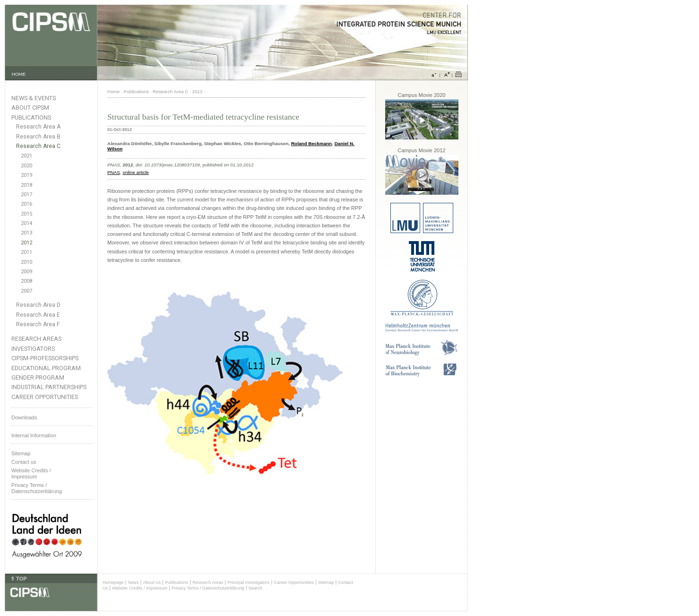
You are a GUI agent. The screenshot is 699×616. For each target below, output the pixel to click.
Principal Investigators (248, 582)
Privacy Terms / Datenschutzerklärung (37, 488)
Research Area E (38, 315)
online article (135, 172)
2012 (26, 243)
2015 (26, 214)
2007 (26, 291)
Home (113, 91)
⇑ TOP (18, 579)
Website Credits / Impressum (140, 588)
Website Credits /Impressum (31, 473)
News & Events (34, 98)
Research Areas (36, 339)
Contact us (24, 462)
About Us (152, 582)
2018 (26, 185)
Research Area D (38, 305)
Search (255, 588)
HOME (19, 74)
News (134, 582)
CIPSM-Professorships (45, 358)
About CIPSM (30, 108)
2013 (26, 233)
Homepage (113, 582)
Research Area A (38, 127)
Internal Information (34, 435)
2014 (26, 223)
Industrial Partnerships (49, 387)
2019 (26, 175)
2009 (26, 272)
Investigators (33, 349)
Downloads (24, 417)
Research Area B (38, 137)
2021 (26, 156)
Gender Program (38, 377)
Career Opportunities (45, 397)
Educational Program (46, 368)
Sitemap (21, 453)
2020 (26, 166)
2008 (26, 281)
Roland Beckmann (311, 143)
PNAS (114, 172)
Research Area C (38, 146)
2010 (26, 262)
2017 (26, 195)
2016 (26, 204)
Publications (31, 117)
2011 (26, 252)
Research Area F (38, 324)
